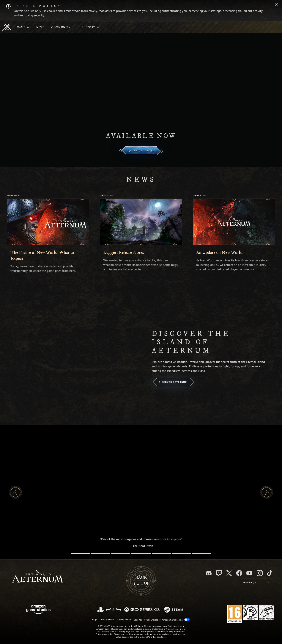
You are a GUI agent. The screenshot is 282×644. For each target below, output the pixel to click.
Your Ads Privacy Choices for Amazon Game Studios (162, 620)
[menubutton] (256, 583)
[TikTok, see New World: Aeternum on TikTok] (270, 573)
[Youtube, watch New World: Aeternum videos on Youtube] (249, 573)
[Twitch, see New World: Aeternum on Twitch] (219, 573)
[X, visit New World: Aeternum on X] (229, 573)
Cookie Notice (124, 620)
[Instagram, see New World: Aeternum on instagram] (260, 573)
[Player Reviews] (181, 554)
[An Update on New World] (234, 222)
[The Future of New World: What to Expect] (48, 222)
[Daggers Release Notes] (141, 222)
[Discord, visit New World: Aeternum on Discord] (209, 573)
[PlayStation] (109, 610)
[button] (15, 492)
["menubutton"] (23, 27)
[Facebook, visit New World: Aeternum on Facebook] (239, 573)
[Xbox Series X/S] (142, 610)
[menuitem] (23, 27)
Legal (95, 620)
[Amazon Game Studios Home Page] (38, 610)
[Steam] (174, 610)
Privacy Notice (107, 620)
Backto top (141, 580)
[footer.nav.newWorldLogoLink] (38, 577)
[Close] (277, 5)
